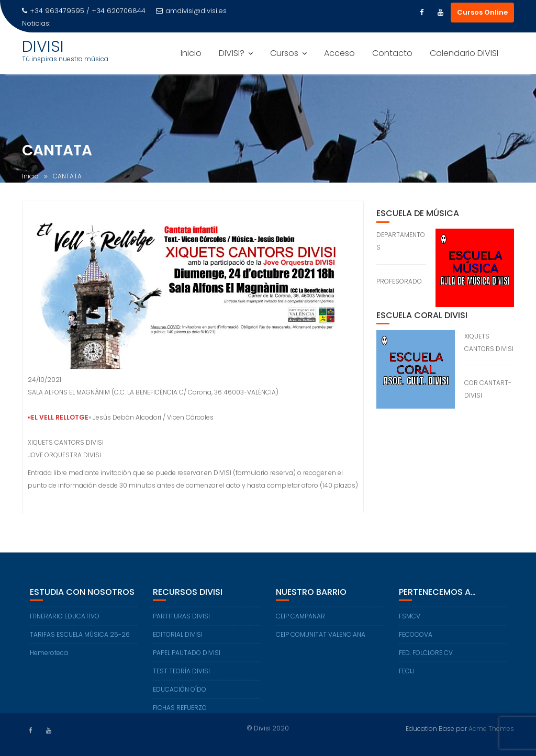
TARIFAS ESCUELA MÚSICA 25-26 (80, 639)
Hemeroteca (49, 657)
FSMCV (410, 620)
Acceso (339, 53)
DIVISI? (232, 53)
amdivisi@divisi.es (191, 11)
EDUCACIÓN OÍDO (180, 693)
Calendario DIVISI (464, 53)
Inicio (191, 53)
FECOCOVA (416, 639)
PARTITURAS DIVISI (181, 620)
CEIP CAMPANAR (300, 620)
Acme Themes (491, 728)
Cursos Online (482, 12)
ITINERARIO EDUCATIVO (65, 620)
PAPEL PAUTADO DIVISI (187, 657)
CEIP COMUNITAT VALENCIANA (321, 639)
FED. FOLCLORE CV (426, 657)
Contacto (392, 53)
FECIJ (407, 675)
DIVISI (43, 47)
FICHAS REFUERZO (180, 712)
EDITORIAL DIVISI (178, 639)
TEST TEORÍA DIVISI (181, 675)
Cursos (284, 53)
